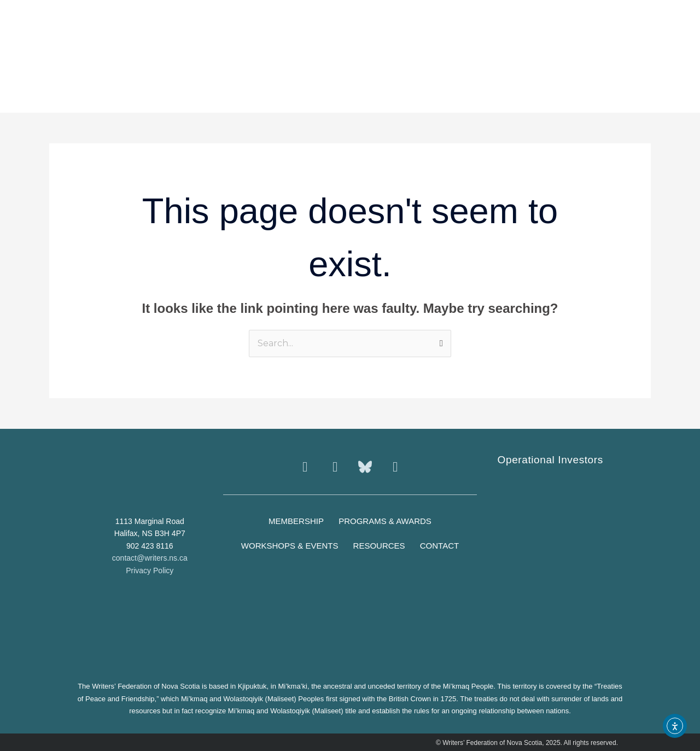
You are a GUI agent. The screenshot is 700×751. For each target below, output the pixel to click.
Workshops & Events (289, 546)
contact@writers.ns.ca (150, 558)
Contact (440, 546)
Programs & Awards (386, 521)
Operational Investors (550, 460)
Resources (379, 546)
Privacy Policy (150, 570)
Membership (296, 521)
